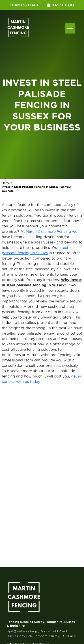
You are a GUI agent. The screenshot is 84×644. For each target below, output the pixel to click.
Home (6, 183)
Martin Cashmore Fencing (48, 231)
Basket (60, 5)
